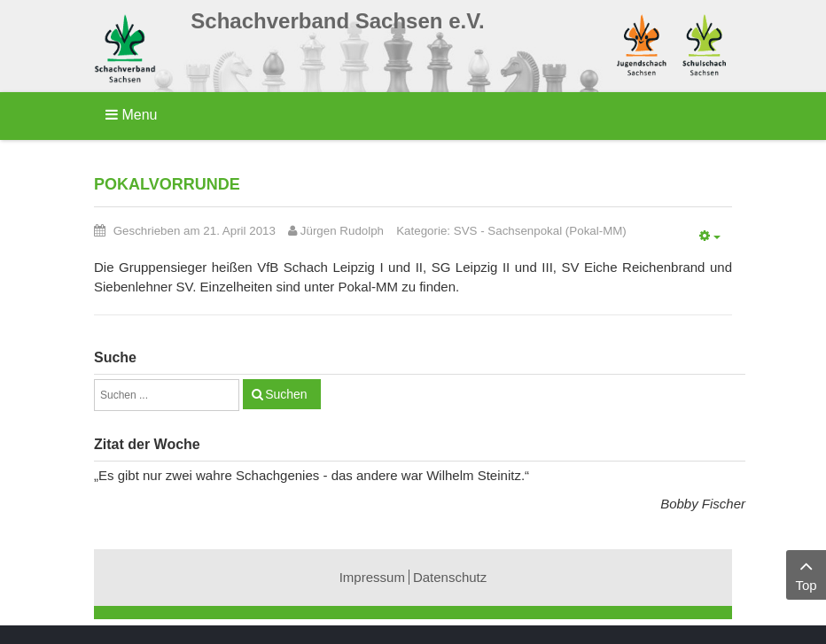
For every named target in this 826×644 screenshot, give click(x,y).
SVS (466, 231)
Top (806, 574)
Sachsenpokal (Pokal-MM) (557, 231)
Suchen (286, 394)
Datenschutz (450, 577)
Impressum (372, 577)
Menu (131, 115)
